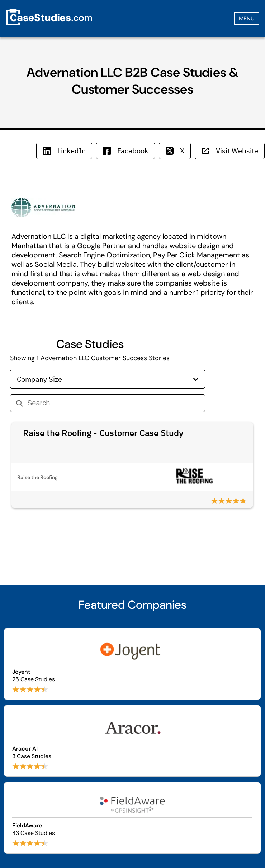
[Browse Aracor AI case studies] (132, 741)
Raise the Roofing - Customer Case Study (103, 433)
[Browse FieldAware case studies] (132, 818)
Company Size (108, 379)
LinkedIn (64, 151)
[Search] (113, 403)
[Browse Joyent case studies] (132, 664)
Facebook (125, 151)
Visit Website (230, 151)
